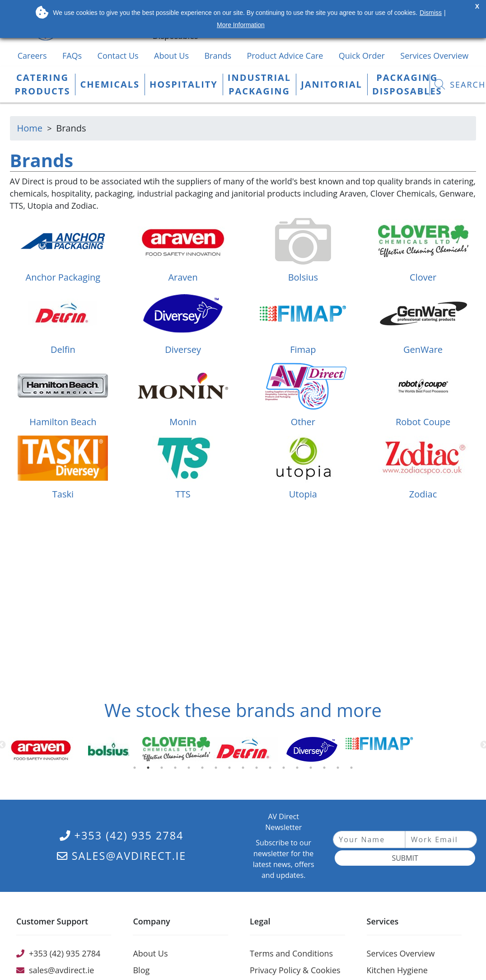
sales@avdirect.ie (122, 856)
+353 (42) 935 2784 (122, 835)
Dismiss (431, 13)
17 (353, 770)
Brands (218, 56)
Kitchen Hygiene (397, 970)
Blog (141, 970)
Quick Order (362, 56)
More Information (241, 25)
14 (313, 770)
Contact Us (118, 56)
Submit (405, 858)
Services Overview (434, 56)
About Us (171, 56)
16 (340, 770)
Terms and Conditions (291, 953)
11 (272, 770)
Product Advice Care (285, 56)
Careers (32, 56)
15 (326, 770)
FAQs (72, 56)
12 (285, 770)
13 (299, 770)
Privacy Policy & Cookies (295, 970)
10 (258, 770)
